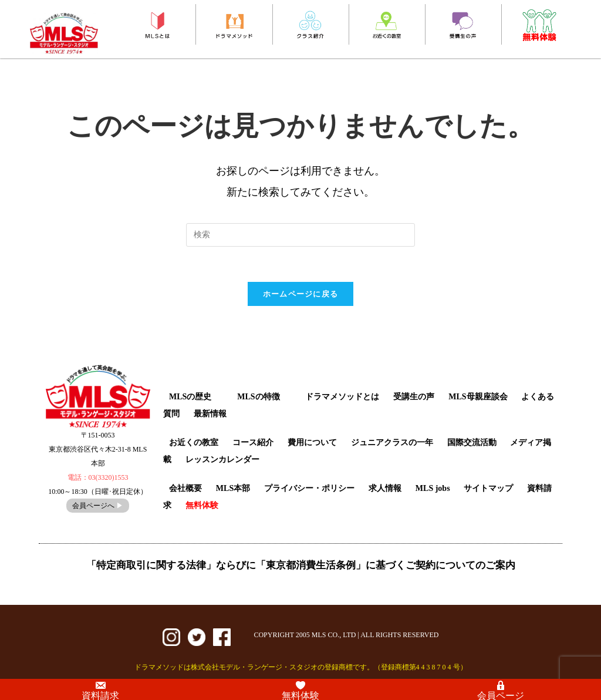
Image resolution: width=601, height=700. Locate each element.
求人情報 (385, 488)
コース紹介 (253, 442)
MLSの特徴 (258, 397)
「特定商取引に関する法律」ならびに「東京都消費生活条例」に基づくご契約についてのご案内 (301, 565)
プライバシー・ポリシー (309, 488)
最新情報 (210, 414)
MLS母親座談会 (478, 397)
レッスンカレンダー (222, 460)
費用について (312, 442)
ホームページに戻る (301, 294)
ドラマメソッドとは (342, 397)
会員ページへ (98, 506)
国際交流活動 (472, 442)
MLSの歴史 (190, 397)
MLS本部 (233, 488)
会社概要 (185, 488)
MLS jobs (433, 488)
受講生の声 (414, 397)
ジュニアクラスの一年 (392, 442)
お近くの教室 (194, 442)
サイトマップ (488, 488)
